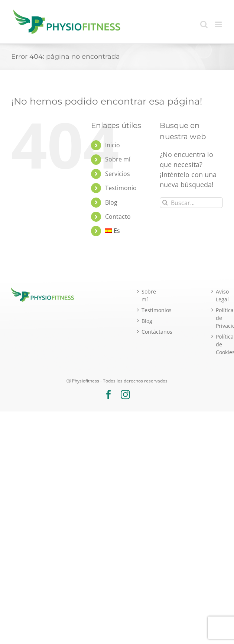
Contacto (118, 217)
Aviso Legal (219, 295)
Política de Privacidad (219, 318)
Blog (111, 202)
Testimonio (121, 188)
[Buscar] (165, 203)
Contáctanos (145, 332)
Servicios (118, 174)
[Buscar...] (191, 203)
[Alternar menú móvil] (219, 24)
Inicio (113, 145)
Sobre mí (118, 159)
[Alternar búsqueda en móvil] (204, 24)
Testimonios (145, 310)
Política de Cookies (219, 344)
